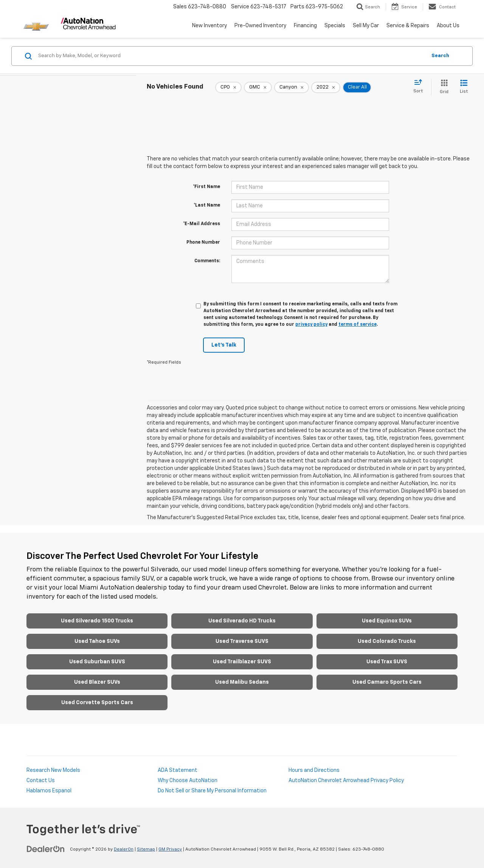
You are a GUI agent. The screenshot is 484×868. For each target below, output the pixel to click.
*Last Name (207, 205)
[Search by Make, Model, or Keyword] (231, 56)
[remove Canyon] (292, 87)
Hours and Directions (314, 770)
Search (440, 56)
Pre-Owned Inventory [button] (260, 26)
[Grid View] (443, 87)
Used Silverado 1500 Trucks (97, 621)
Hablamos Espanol (49, 791)
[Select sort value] (420, 87)
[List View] (464, 87)
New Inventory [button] (209, 26)
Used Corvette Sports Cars (97, 703)
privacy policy (311, 325)
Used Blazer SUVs (97, 682)
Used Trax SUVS (387, 662)
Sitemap (146, 849)
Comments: (207, 261)
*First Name (206, 187)
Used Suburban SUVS (97, 662)
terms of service (358, 325)
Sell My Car (366, 26)
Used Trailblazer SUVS (242, 662)
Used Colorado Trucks (387, 641)
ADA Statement (178, 770)
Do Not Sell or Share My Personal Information (212, 791)
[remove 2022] (326, 87)
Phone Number (203, 243)
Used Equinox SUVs (387, 621)
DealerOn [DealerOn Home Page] (124, 849)
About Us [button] (448, 26)
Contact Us (41, 781)
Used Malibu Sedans (242, 682)
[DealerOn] (46, 849)
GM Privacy (170, 849)
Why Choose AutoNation (188, 781)
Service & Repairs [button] (408, 26)
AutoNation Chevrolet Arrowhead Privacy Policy (346, 781)
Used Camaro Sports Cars (387, 682)
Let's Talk (224, 345)
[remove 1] (228, 87)
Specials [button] (335, 26)
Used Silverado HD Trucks (242, 621)
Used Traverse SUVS (242, 641)
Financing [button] (305, 26)
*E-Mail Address (202, 224)
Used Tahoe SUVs (97, 641)
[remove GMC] (258, 87)
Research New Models (53, 770)
